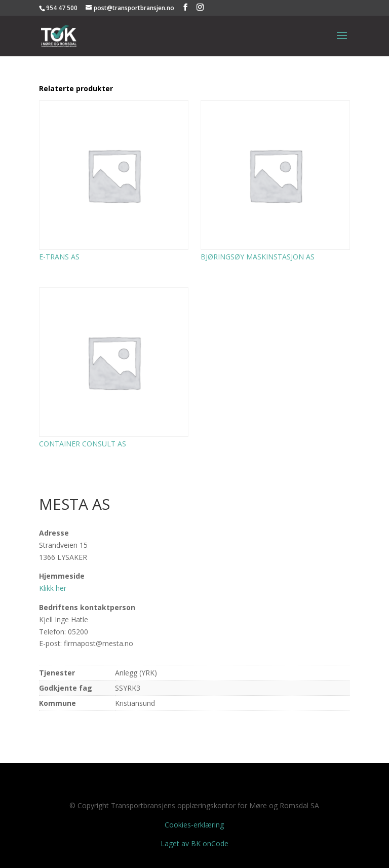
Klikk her (53, 588)
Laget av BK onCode (194, 843)
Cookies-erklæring (194, 825)
